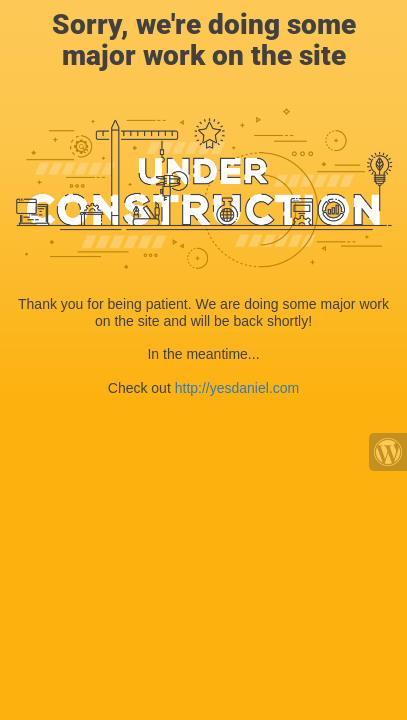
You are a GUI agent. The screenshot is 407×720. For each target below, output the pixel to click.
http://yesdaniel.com (237, 388)
